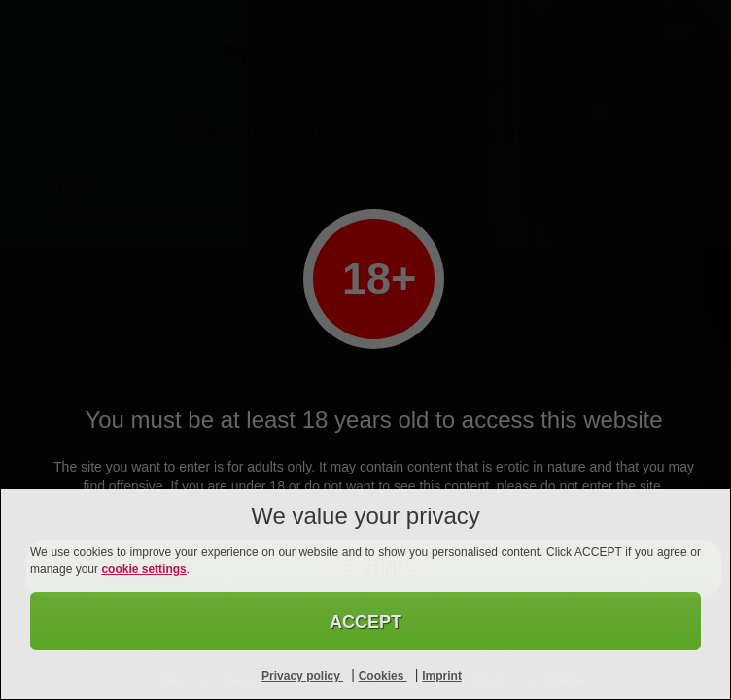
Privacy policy (302, 676)
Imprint (442, 676)
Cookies (383, 676)
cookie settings (143, 569)
